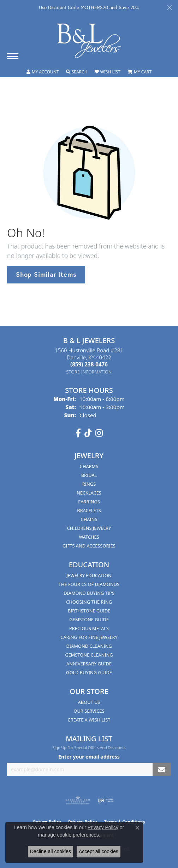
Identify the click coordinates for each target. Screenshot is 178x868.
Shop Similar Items (46, 274)
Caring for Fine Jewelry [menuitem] (89, 637)
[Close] (169, 8)
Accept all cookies (99, 851)
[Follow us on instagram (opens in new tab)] (99, 433)
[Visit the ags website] (78, 801)
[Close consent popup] (137, 828)
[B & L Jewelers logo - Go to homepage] (89, 41)
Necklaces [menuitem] (89, 493)
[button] (43, 72)
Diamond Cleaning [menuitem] (89, 646)
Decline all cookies (51, 851)
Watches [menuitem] (89, 537)
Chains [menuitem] (89, 519)
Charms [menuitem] (89, 466)
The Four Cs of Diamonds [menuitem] (89, 584)
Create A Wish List (89, 720)
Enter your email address (89, 757)
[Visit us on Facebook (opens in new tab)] (78, 433)
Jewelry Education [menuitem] (89, 575)
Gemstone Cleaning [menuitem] (89, 655)
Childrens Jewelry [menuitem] (89, 528)
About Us (89, 702)
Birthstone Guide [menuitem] (89, 611)
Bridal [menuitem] (89, 475)
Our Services (89, 711)
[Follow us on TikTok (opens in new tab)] (88, 433)
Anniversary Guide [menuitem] (89, 664)
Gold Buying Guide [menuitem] (89, 672)
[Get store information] (89, 372)
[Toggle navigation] (13, 56)
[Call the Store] (89, 364)
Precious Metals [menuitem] (89, 628)
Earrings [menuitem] (89, 502)
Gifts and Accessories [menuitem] (89, 546)
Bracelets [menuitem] (89, 510)
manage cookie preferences (68, 835)
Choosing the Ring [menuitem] (89, 602)
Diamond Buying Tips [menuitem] (89, 593)
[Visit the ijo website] (106, 801)
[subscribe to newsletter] (162, 769)
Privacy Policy (103, 827)
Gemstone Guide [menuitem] (89, 619)
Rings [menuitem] (89, 484)
